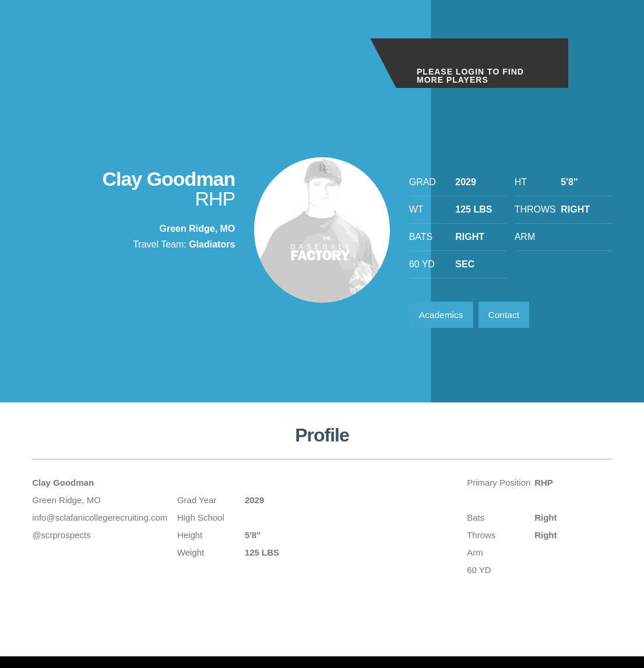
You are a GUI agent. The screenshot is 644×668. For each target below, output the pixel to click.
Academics (442, 315)
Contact (507, 315)
